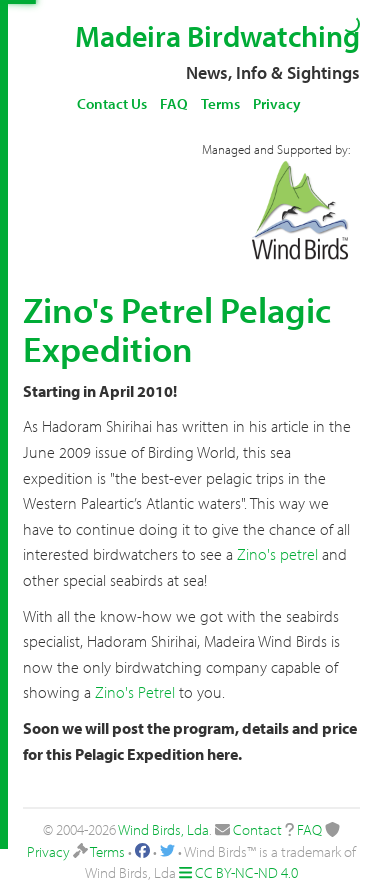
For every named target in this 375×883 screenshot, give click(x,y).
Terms (220, 103)
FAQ (174, 103)
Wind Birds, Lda (163, 829)
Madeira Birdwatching (217, 36)
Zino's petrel (277, 554)
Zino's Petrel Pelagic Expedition (177, 329)
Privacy (277, 103)
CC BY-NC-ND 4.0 (246, 872)
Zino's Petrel (135, 692)
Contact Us (112, 103)
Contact (257, 829)
